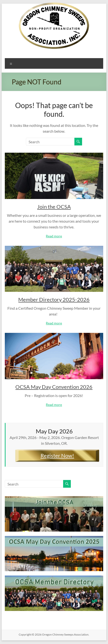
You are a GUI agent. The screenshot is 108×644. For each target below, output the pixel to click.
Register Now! (57, 456)
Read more (54, 236)
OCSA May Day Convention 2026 (54, 387)
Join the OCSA (54, 207)
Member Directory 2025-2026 (54, 299)
